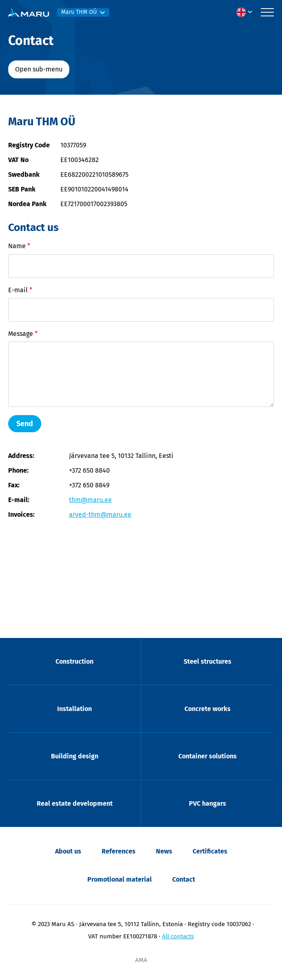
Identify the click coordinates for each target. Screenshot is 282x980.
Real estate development (75, 803)
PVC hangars (208, 803)
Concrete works (208, 709)
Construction (74, 661)
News (164, 851)
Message (23, 334)
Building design (75, 756)
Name (19, 246)
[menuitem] (246, 12)
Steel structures (208, 661)
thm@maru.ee (90, 500)
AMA (141, 960)
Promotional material (120, 879)
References (119, 851)
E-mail (20, 290)
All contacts (178, 936)
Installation (74, 709)
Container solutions (208, 756)
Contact (184, 879)
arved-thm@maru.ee (100, 514)
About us (68, 851)
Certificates (210, 851)
